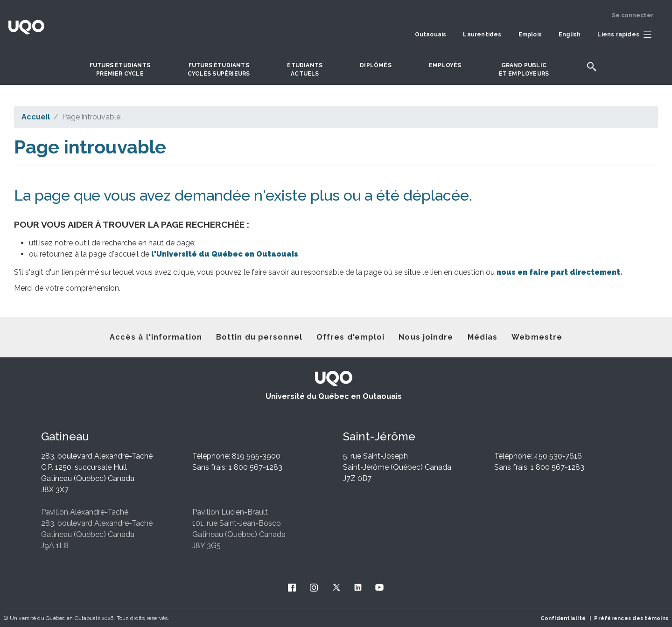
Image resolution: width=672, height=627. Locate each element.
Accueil (36, 117)
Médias (483, 337)
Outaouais (431, 35)
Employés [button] (445, 65)
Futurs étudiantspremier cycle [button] (120, 70)
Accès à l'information (156, 337)
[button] (627, 35)
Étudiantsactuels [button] (305, 70)
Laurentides (482, 35)
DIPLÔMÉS (376, 65)
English (570, 35)
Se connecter (633, 15)
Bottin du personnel (259, 337)
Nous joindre (426, 337)
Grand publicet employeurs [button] (524, 70)
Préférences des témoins (631, 618)
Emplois (530, 35)
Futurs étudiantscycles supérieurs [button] (219, 70)
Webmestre (537, 337)
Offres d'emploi (351, 337)
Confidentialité (563, 618)
